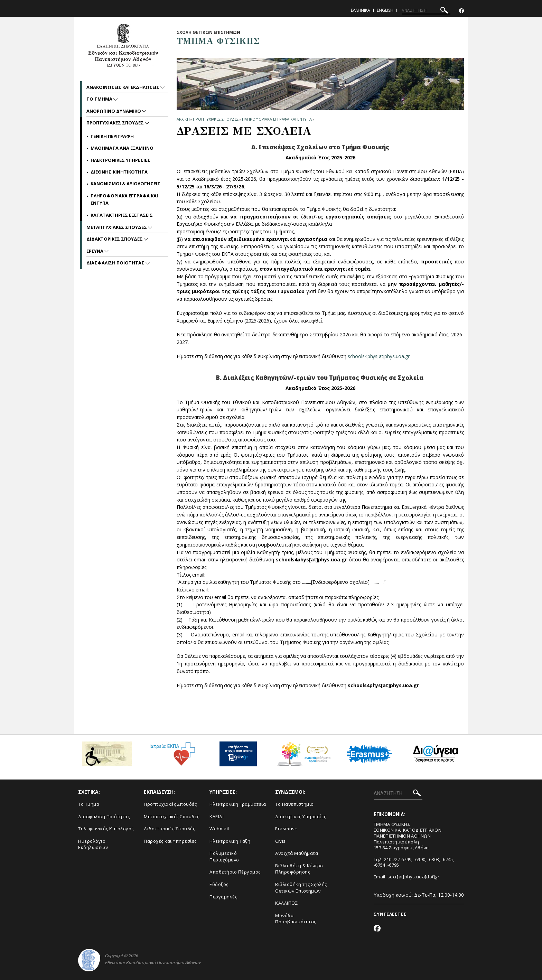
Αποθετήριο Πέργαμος (235, 872)
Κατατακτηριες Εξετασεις (122, 215)
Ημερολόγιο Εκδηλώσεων (93, 844)
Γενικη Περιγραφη (112, 136)
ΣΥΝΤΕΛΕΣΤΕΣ (390, 914)
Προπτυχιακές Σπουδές (170, 804)
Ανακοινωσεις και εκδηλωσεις (123, 87)
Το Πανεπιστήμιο (295, 804)
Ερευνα (95, 251)
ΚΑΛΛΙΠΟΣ (286, 903)
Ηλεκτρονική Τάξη (230, 841)
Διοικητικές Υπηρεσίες (301, 816)
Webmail (219, 829)
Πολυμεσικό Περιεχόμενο (224, 856)
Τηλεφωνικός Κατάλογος (106, 829)
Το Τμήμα (89, 804)
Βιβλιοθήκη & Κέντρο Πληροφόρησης (299, 869)
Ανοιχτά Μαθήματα (297, 853)
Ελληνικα (361, 10)
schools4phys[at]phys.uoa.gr (379, 356)
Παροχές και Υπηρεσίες (170, 841)
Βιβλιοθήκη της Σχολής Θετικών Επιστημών (301, 888)
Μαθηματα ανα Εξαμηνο (122, 148)
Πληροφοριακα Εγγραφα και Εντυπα (277, 119)
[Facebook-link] (461, 11)
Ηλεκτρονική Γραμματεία (238, 804)
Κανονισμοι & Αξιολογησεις (125, 184)
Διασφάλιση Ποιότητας (104, 816)
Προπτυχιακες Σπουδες (216, 119)
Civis (281, 841)
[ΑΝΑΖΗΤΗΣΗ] (426, 10)
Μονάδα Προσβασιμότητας (296, 919)
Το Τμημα (100, 99)
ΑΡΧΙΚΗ (183, 119)
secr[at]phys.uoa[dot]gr (413, 877)
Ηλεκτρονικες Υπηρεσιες (120, 160)
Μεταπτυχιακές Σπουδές (172, 816)
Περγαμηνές (223, 897)
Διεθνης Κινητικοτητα (119, 172)
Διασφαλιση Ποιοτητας (116, 263)
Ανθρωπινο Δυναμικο (114, 111)
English (385, 10)
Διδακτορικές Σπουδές (169, 829)
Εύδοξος (219, 884)
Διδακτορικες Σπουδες (115, 239)
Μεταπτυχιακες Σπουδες (117, 227)
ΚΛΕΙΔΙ (217, 816)
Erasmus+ (286, 829)
